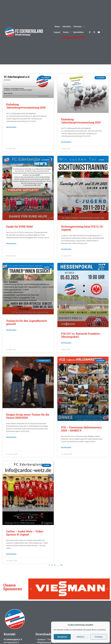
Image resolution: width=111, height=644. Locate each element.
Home (57, 26)
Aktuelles (67, 26)
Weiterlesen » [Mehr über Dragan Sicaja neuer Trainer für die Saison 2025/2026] (12, 437)
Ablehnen (80, 637)
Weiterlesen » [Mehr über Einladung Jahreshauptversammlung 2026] (12, 127)
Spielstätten (78, 32)
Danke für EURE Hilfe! (20, 227)
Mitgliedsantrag (44, 642)
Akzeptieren (62, 637)
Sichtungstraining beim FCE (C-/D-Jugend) (82, 228)
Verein (67, 32)
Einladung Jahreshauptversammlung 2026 (26, 106)
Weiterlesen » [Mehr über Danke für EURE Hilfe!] (12, 244)
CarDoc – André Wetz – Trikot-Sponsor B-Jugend (25, 533)
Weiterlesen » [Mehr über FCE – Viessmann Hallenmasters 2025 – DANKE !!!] (67, 448)
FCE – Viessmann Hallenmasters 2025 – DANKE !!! (81, 429)
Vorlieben (99, 637)
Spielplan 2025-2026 (73, 37)
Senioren (79, 26)
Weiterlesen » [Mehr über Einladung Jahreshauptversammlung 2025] (67, 142)
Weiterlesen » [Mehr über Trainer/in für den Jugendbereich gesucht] (12, 330)
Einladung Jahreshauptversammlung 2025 (81, 121)
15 (61, 565)
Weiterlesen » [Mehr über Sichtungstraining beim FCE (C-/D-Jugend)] (67, 249)
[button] (31, 589)
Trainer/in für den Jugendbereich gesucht (26, 322)
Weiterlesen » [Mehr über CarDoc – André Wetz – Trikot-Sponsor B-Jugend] (12, 554)
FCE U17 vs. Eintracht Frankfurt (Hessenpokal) (81, 335)
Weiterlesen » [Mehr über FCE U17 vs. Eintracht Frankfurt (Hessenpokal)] (67, 343)
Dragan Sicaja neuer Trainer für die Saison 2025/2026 (28, 416)
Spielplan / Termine (46, 639)
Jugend (57, 32)
